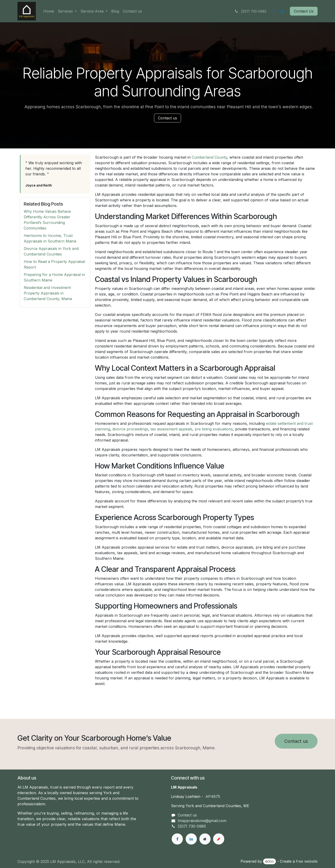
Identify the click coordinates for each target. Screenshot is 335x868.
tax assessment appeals (171, 429)
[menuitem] (49, 11)
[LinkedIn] (282, 11)
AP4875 (213, 796)
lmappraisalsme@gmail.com (202, 821)
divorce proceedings (130, 429)
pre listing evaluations (214, 429)
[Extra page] (205, 839)
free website (307, 861)
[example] (219, 839)
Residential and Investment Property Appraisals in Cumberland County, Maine (48, 293)
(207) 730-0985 (192, 826)
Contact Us (304, 11)
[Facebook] (274, 11)
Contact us (167, 118)
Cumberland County (209, 157)
